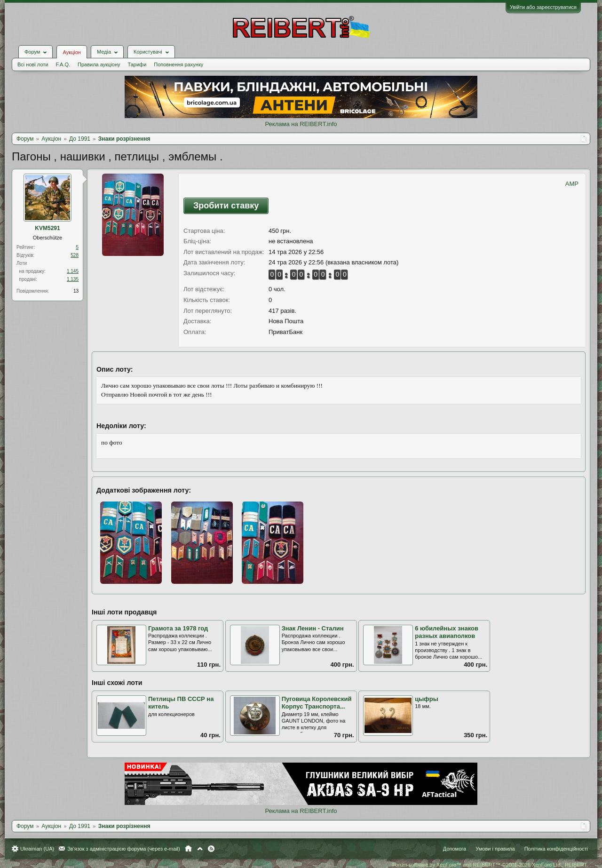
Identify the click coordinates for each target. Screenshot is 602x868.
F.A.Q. (63, 64)
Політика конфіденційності (556, 849)
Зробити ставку (226, 206)
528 (75, 255)
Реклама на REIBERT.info (301, 124)
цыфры (427, 699)
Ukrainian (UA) (37, 849)
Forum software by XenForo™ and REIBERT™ (490, 865)
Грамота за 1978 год (178, 628)
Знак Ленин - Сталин (313, 628)
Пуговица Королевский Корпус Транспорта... (317, 703)
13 (76, 291)
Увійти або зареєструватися (543, 7)
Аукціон (71, 52)
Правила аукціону (99, 64)
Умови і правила (495, 849)
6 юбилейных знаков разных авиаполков (447, 632)
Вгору (200, 849)
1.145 (73, 271)
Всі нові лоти (33, 64)
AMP (572, 184)
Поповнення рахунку (178, 64)
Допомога (455, 849)
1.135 (73, 279)
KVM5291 (47, 228)
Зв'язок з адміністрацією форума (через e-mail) (124, 849)
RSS (211, 849)
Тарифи (137, 64)
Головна (188, 849)
